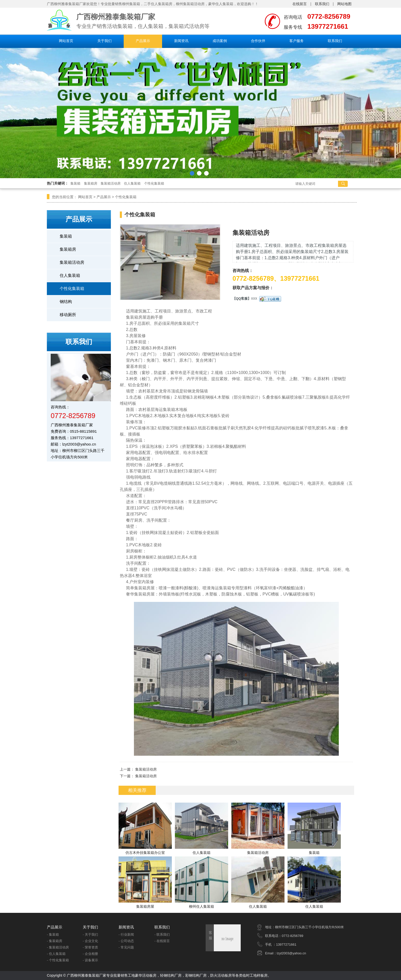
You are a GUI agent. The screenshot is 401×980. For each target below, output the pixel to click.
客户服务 (297, 41)
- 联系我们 (162, 934)
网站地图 (344, 4)
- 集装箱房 (55, 941)
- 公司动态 (126, 941)
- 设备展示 (90, 960)
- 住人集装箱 (56, 954)
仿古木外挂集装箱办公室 (145, 853)
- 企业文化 (90, 941)
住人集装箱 (132, 183)
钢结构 (66, 302)
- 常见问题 (126, 947)
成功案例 (220, 41)
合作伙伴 (258, 41)
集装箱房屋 (145, 906)
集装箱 (75, 183)
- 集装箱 (53, 934)
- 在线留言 (162, 941)
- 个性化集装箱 (58, 960)
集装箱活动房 (111, 183)
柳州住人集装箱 (202, 906)
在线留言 (300, 4)
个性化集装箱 (154, 183)
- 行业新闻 (126, 934)
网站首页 (66, 41)
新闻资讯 (181, 41)
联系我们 (322, 4)
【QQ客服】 (242, 299)
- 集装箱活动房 (58, 947)
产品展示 (143, 41)
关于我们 (104, 41)
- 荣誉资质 (90, 947)
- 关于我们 (90, 934)
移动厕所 (68, 315)
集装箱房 (91, 183)
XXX (266, 299)
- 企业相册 (90, 954)
